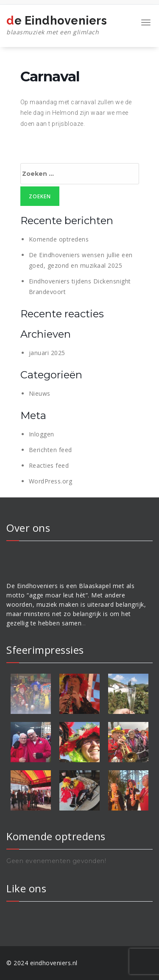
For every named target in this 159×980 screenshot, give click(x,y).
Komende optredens (59, 239)
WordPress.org (51, 481)
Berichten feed (50, 450)
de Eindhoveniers (57, 25)
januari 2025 (47, 353)
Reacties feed (49, 465)
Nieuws (40, 393)
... (84, 623)
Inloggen (42, 434)
